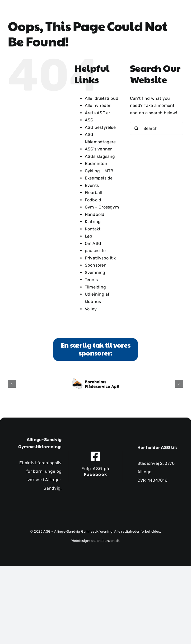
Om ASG (93, 243)
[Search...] (157, 128)
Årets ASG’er (98, 113)
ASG (89, 120)
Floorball (94, 193)
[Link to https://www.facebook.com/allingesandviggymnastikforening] (95, 456)
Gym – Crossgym (102, 207)
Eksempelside (99, 178)
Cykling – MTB (99, 171)
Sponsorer (95, 265)
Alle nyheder (98, 105)
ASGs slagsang (100, 156)
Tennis (91, 280)
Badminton (96, 164)
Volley (91, 309)
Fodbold (93, 200)
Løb (89, 236)
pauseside (95, 251)
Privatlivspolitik (100, 258)
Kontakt (93, 229)
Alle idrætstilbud (102, 98)
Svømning (95, 273)
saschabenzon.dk (105, 541)
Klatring (93, 222)
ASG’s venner (98, 149)
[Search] (137, 128)
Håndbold (95, 214)
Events (92, 185)
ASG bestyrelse (100, 127)
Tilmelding (95, 287)
